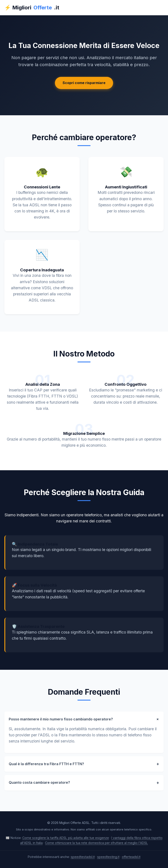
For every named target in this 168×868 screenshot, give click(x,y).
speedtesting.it (108, 857)
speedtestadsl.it (83, 857)
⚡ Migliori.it (32, 8)
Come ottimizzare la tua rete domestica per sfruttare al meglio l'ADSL (96, 843)
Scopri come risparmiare (84, 83)
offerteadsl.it (131, 857)
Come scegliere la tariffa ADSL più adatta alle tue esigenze (66, 838)
